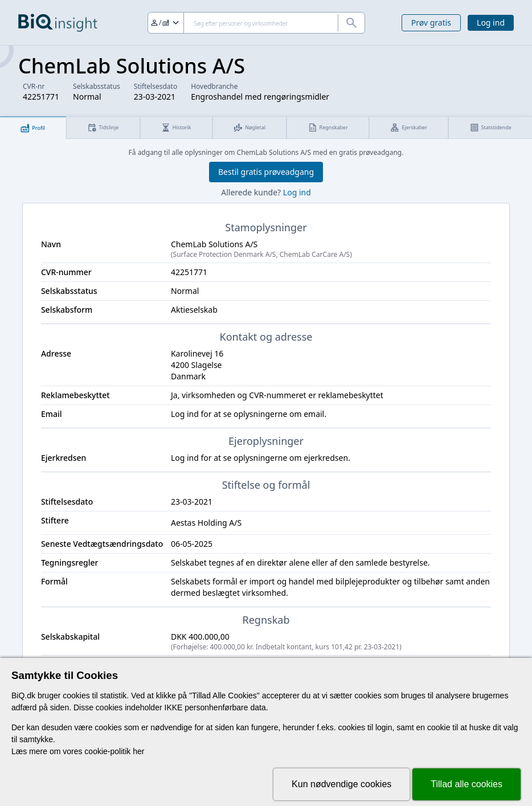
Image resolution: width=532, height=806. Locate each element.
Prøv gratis (431, 22)
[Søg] (256, 23)
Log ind (491, 22)
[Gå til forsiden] (58, 23)
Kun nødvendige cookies (341, 784)
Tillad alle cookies (466, 784)
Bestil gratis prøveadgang (266, 172)
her (138, 751)
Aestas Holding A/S (206, 523)
